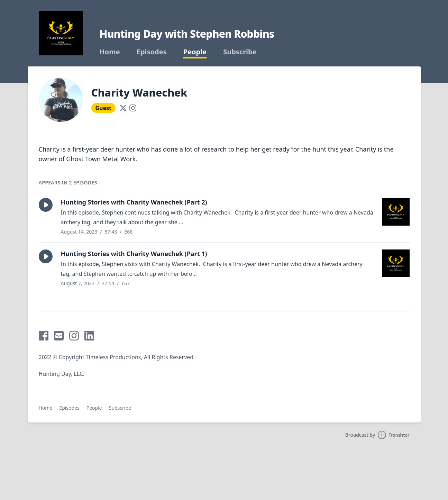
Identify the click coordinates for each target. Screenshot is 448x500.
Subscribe (240, 52)
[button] (46, 205)
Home (110, 52)
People (195, 52)
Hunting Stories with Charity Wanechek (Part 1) (134, 254)
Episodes (152, 52)
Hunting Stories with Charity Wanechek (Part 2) (134, 202)
